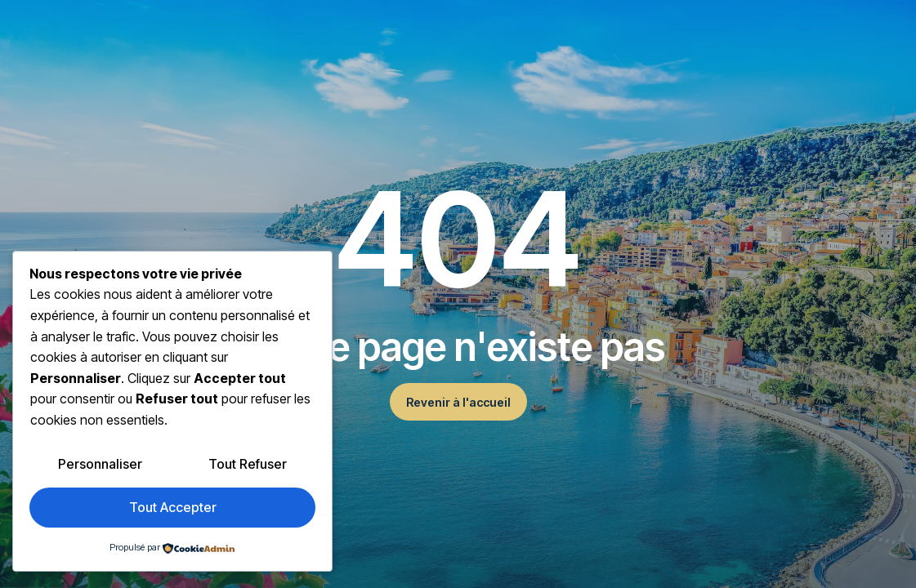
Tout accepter (173, 507)
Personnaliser (100, 464)
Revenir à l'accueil (458, 402)
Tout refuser (248, 464)
